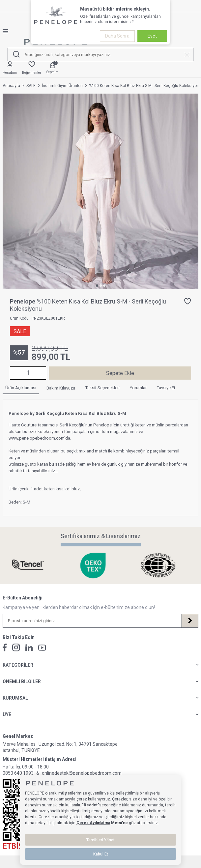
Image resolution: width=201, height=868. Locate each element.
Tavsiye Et (166, 388)
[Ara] (16, 55)
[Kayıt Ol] (190, 621)
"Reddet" (91, 805)
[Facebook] (5, 648)
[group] (100, 191)
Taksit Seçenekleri (102, 388)
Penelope (23, 301)
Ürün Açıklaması (21, 388)
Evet (152, 36)
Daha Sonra (117, 36)
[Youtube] (42, 648)
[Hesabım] (10, 68)
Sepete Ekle (120, 373)
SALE (31, 86)
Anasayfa (11, 86)
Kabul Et (101, 854)
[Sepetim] (52, 68)
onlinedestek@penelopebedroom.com (82, 773)
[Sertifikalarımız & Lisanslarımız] (35, 565)
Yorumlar (138, 388)
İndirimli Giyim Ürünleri (62, 86)
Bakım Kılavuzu (61, 388)
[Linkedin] (29, 648)
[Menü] (8, 31)
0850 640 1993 (18, 773)
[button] (97, 286)
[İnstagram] (16, 648)
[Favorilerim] (32, 68)
